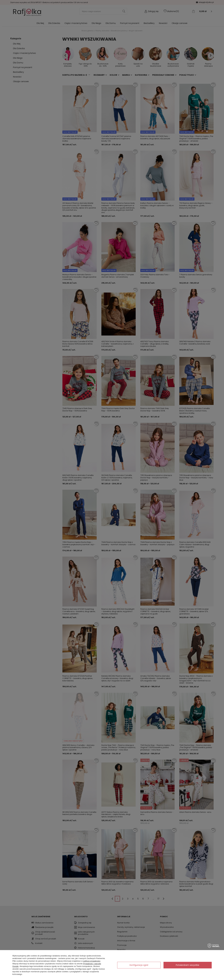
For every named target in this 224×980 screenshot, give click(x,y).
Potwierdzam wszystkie (188, 965)
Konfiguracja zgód (139, 965)
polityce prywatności (92, 961)
